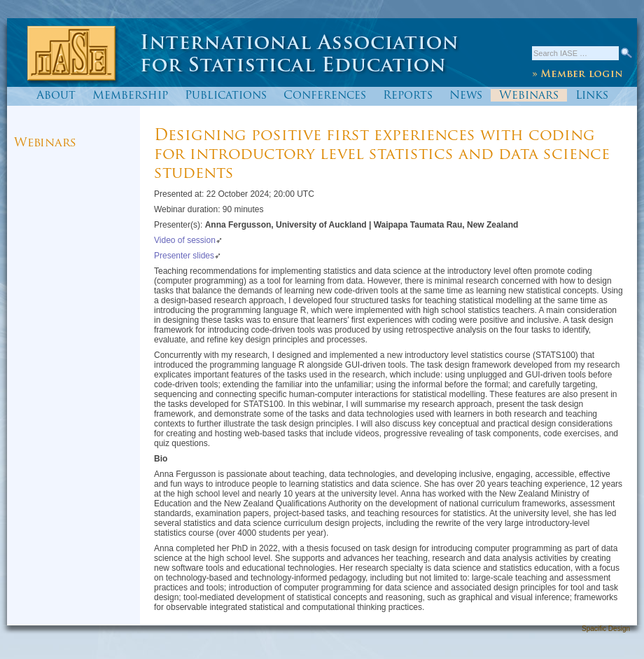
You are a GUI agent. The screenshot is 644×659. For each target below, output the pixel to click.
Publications (226, 96)
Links (592, 96)
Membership (130, 96)
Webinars (529, 96)
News (466, 96)
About (56, 96)
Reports (408, 96)
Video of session (185, 240)
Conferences (325, 96)
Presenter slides (184, 256)
